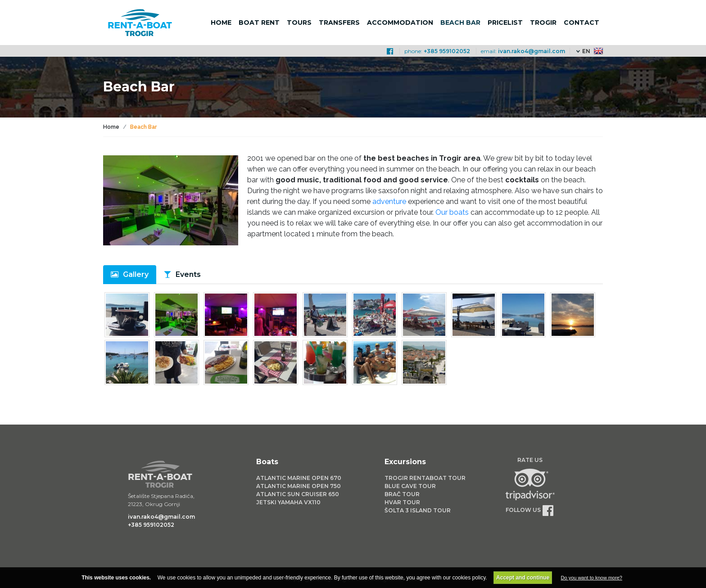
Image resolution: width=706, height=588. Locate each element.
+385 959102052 (447, 51)
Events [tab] (188, 274)
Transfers (339, 23)
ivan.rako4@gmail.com (532, 51)
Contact (582, 23)
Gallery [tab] (136, 274)
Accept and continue (523, 578)
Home (221, 23)
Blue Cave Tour (410, 486)
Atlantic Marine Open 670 (299, 478)
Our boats (452, 212)
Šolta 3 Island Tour (418, 510)
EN (586, 51)
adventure (390, 201)
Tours (299, 23)
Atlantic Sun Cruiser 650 (298, 494)
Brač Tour (402, 494)
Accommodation (400, 23)
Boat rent (259, 23)
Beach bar (460, 23)
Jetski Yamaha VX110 (288, 502)
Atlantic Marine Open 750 (299, 486)
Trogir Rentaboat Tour (425, 478)
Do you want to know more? (592, 578)
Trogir (543, 23)
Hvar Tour (402, 502)
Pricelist (505, 23)
